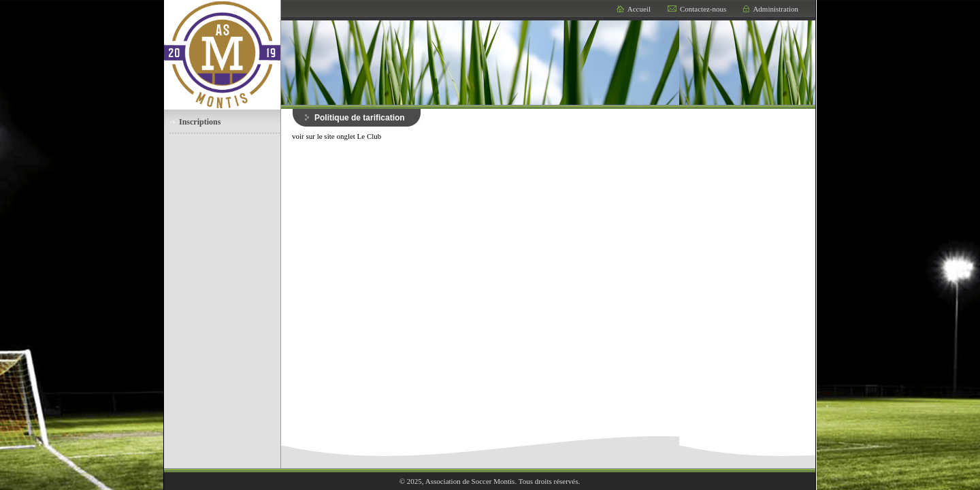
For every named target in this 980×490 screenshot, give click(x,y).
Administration (775, 9)
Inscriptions (200, 122)
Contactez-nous (703, 9)
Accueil (639, 9)
